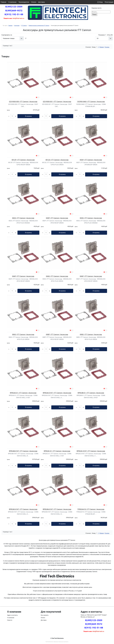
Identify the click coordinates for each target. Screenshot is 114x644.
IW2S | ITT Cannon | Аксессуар (23, 218)
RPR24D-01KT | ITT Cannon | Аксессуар (23, 509)
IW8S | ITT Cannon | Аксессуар (91, 334)
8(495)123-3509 (14, 7)
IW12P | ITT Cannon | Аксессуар (23, 160)
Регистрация (109, 2)
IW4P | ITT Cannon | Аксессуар (23, 276)
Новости (10, 620)
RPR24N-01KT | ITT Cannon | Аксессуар (57, 509)
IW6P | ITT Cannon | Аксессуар (91, 276)
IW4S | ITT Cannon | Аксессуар (57, 276)
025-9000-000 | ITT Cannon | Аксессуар (23, 102)
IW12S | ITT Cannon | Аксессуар (57, 160)
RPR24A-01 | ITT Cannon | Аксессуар (23, 393)
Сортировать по (7, 35)
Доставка (42, 2)
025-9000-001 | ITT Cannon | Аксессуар (57, 102)
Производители (24, 2)
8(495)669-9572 (14, 11)
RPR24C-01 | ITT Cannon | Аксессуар (57, 451)
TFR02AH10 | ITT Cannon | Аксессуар (91, 509)
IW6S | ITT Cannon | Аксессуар (23, 334)
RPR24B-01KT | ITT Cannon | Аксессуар (23, 451)
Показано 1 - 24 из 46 (105, 35)
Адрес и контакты (12, 615)
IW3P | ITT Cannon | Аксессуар (57, 218)
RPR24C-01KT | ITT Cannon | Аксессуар (91, 451)
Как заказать (45, 615)
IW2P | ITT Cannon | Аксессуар (91, 160)
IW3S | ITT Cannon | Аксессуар (91, 218)
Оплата (34, 2)
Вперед (102, 47)
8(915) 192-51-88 (14, 14)
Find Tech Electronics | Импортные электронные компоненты (57, 642)
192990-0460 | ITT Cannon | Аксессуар (91, 102)
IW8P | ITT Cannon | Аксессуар (57, 334)
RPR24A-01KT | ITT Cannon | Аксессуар (57, 393)
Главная (3, 2)
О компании (12, 2)
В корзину (28, 116)
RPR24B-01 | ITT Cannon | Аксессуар (91, 393)
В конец (107, 47)
